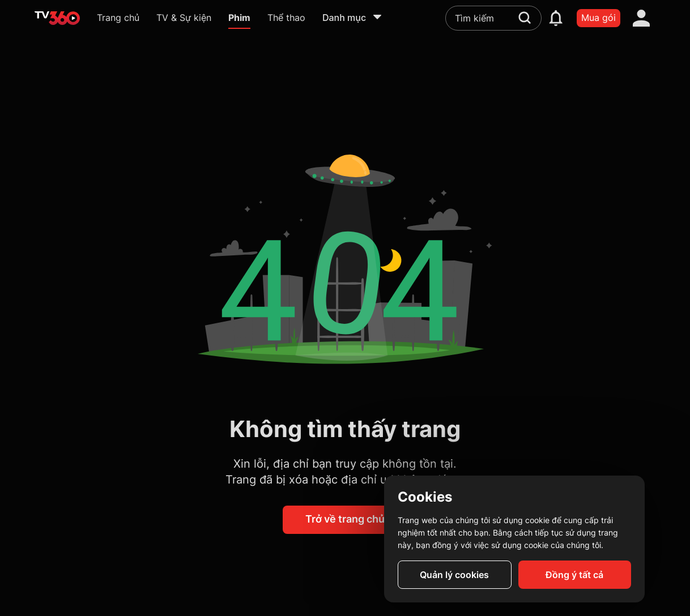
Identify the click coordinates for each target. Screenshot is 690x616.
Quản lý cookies (454, 575)
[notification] (556, 18)
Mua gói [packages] (599, 18)
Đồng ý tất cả (574, 575)
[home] (57, 18)
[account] (641, 18)
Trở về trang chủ (345, 519)
